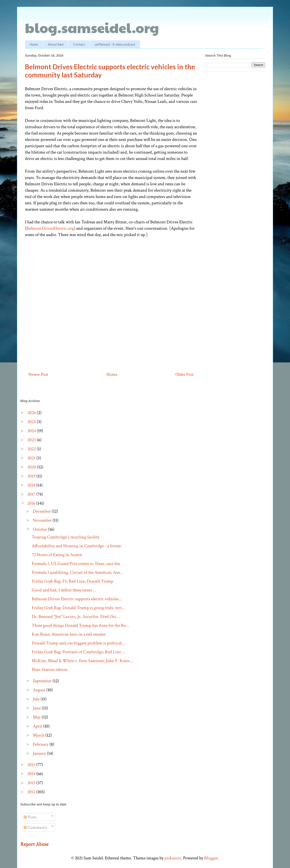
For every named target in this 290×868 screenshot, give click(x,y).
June (37, 708)
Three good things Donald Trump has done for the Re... (80, 625)
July (37, 699)
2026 (32, 413)
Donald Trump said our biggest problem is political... (78, 643)
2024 (32, 431)
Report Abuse (34, 844)
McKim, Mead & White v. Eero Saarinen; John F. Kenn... (82, 661)
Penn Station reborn (50, 670)
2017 (32, 494)
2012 (32, 792)
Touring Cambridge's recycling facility (66, 537)
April (38, 726)
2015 (32, 765)
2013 (32, 783)
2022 (32, 449)
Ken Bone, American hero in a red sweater (69, 634)
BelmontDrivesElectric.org (50, 228)
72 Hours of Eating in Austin (57, 555)
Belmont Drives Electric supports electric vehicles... (77, 599)
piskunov (173, 858)
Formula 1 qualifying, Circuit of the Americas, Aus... (77, 572)
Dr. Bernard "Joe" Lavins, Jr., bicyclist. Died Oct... (76, 617)
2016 (32, 503)
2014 (32, 774)
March (39, 735)
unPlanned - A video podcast (115, 44)
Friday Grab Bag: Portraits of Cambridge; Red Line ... (79, 652)
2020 (32, 467)
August (40, 690)
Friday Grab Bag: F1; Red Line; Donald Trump (72, 581)
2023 (32, 440)
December (42, 511)
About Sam (56, 44)
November (43, 520)
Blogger (211, 858)
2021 (32, 458)
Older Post (185, 374)
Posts (30, 817)
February (41, 744)
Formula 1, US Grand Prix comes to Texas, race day (76, 564)
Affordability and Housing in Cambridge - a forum (76, 546)
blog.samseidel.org (92, 27)
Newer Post (38, 374)
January (40, 753)
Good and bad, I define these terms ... (64, 590)
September (43, 681)
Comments (35, 827)
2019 (32, 476)
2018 (32, 485)
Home (34, 44)
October (40, 529)
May (37, 717)
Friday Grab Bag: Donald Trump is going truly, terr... (78, 608)
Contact (79, 44)
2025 (32, 422)
